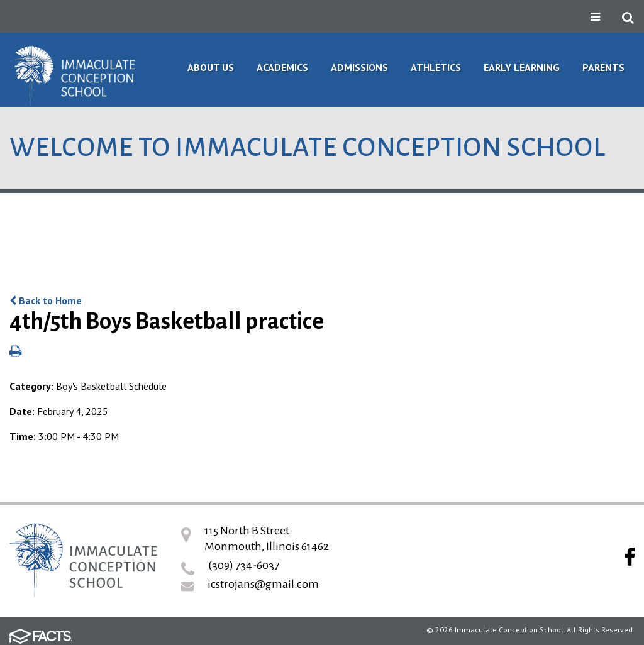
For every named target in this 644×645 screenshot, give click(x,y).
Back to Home (46, 300)
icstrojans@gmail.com (263, 584)
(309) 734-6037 (244, 565)
